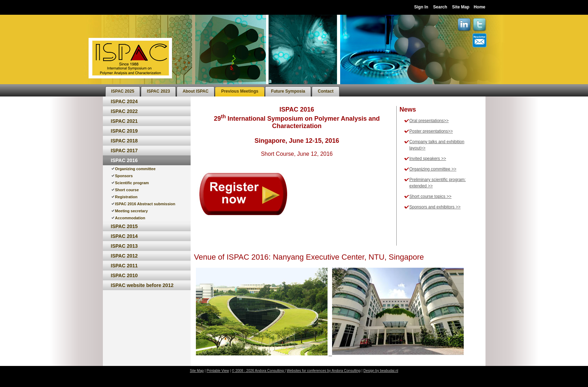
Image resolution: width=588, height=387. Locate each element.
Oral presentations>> (429, 121)
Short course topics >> (430, 196)
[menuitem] (123, 91)
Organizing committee (136, 169)
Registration (126, 197)
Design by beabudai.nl (381, 371)
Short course (127, 190)
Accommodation (130, 218)
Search (440, 7)
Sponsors (124, 176)
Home (479, 7)
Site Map (461, 7)
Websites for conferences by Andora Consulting (324, 371)
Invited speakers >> (428, 159)
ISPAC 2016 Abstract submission (145, 204)
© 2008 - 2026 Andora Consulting (258, 371)
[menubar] (222, 90)
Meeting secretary (132, 211)
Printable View (218, 371)
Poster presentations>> (431, 131)
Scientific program (132, 183)
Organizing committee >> (433, 169)
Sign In (421, 7)
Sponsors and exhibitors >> (435, 207)
